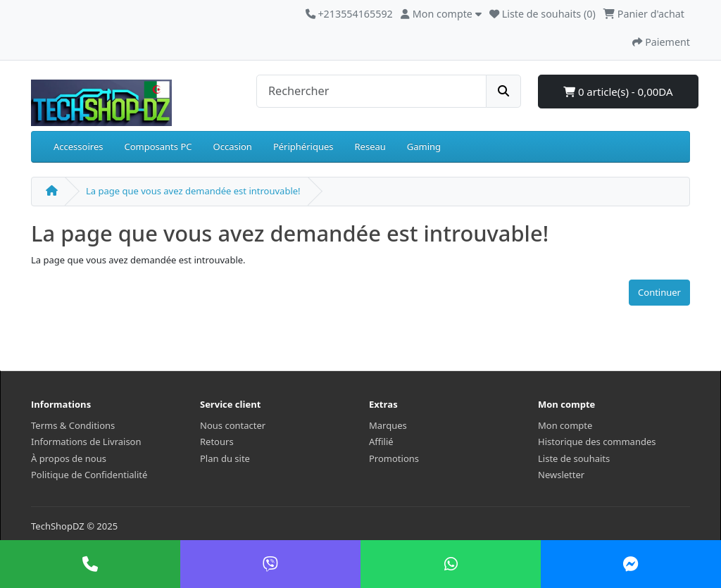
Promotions (394, 458)
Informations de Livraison (86, 442)
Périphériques (303, 146)
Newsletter (561, 475)
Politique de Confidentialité (89, 475)
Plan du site (225, 458)
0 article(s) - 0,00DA (618, 92)
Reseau (370, 146)
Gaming (424, 146)
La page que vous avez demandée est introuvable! (193, 191)
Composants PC (158, 146)
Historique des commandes (597, 442)
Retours (217, 442)
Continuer (659, 292)
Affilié (381, 442)
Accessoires (78, 146)
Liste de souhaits (574, 458)
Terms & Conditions (73, 425)
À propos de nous (69, 458)
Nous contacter (233, 425)
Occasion (233, 146)
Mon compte (565, 425)
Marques (388, 425)
